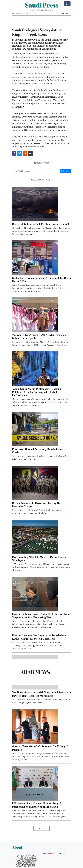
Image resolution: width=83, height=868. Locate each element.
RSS (62, 853)
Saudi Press (41, 5)
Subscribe (65, 171)
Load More (42, 828)
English (67, 13)
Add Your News (49, 853)
